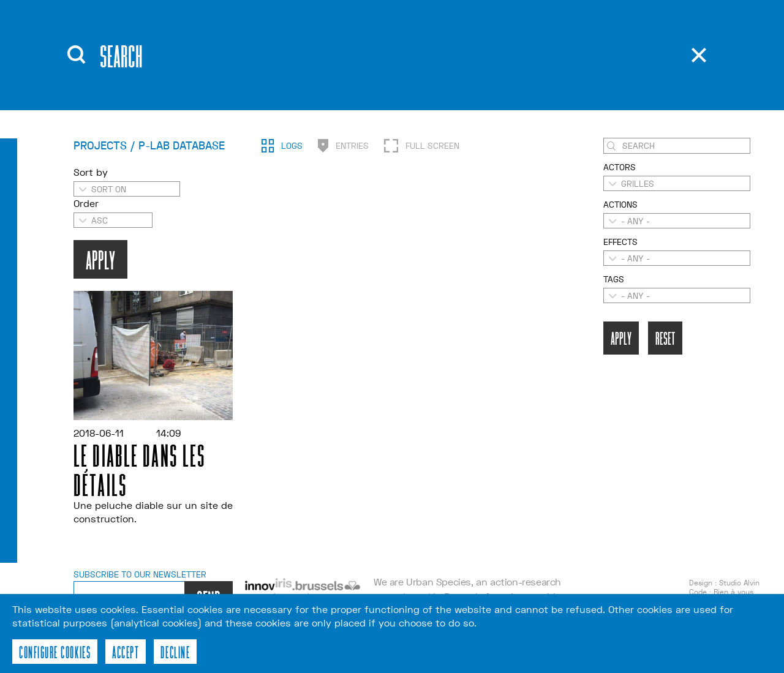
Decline (175, 652)
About (264, 42)
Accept (126, 652)
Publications (384, 42)
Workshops (281, 79)
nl (534, 80)
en (534, 43)
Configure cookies (55, 652)
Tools (362, 61)
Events (267, 61)
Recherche (451, 40)
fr (533, 61)
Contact (371, 79)
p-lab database (654, 75)
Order (86, 225)
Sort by (91, 194)
